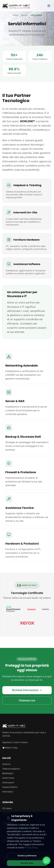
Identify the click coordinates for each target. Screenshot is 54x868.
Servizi (24, 15)
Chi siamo (7, 808)
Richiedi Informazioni (27, 690)
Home (15, 15)
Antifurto (6, 764)
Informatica (8, 792)
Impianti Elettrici (10, 787)
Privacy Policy (31, 850)
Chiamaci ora (27, 700)
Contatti (6, 813)
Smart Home (8, 778)
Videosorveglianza (11, 769)
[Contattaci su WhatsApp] (47, 861)
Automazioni (8, 782)
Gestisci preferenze (27, 858)
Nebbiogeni (8, 773)
